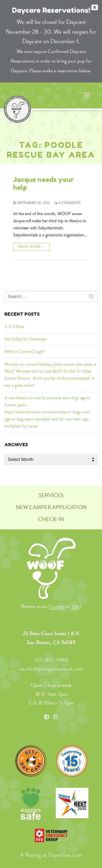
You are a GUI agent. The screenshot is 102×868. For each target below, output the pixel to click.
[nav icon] (87, 95)
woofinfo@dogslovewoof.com (51, 669)
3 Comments (67, 203)
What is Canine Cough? (24, 352)
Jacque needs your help (43, 184)
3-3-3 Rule (14, 327)
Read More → (32, 246)
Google (56, 606)
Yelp (75, 606)
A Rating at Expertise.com (51, 855)
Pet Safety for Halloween (26, 339)
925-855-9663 (51, 660)
